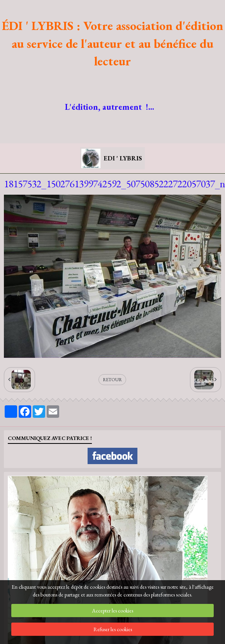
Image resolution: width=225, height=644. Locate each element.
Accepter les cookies (112, 611)
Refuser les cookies (113, 629)
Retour (112, 380)
